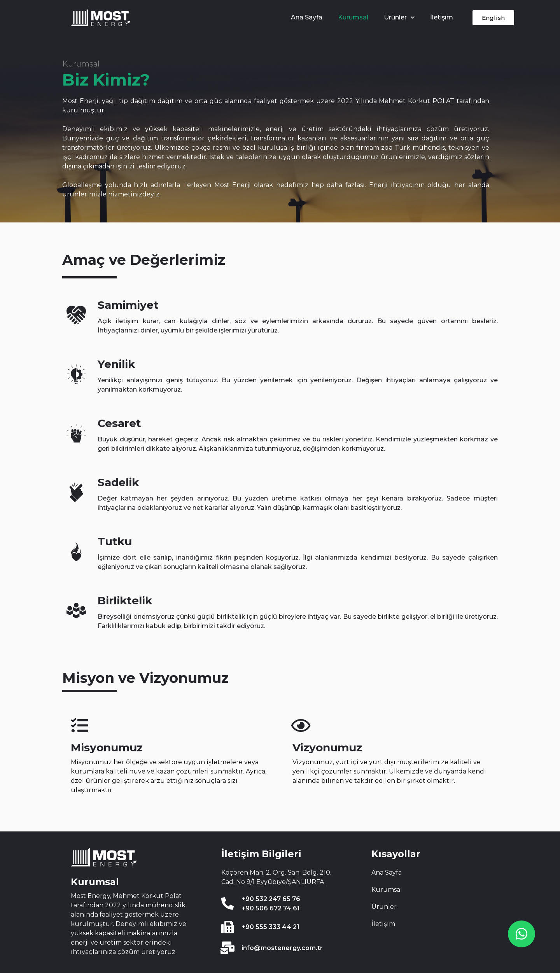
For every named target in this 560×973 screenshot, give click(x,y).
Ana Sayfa (307, 17)
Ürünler (399, 17)
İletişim (442, 17)
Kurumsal (353, 17)
